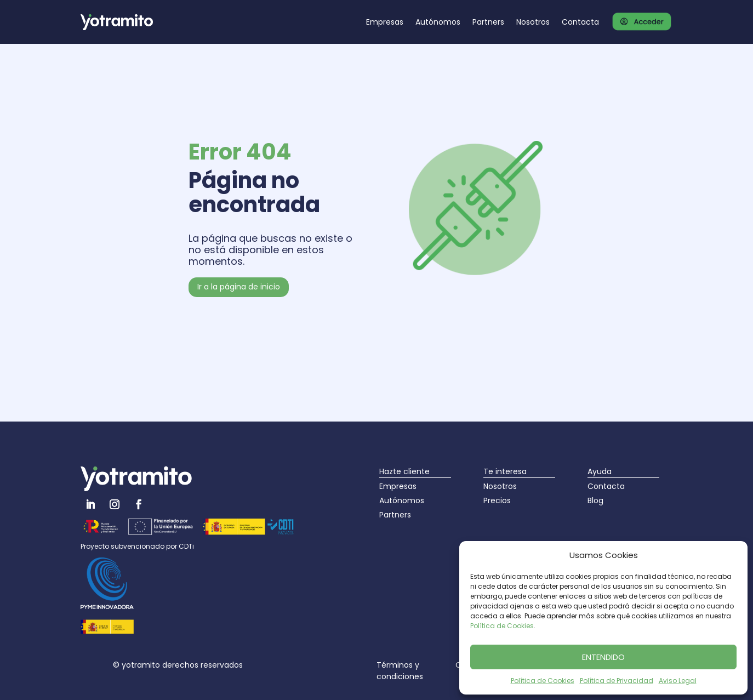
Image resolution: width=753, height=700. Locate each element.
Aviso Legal (678, 681)
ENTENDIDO (603, 657)
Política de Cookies (502, 626)
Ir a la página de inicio (239, 287)
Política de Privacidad (617, 681)
